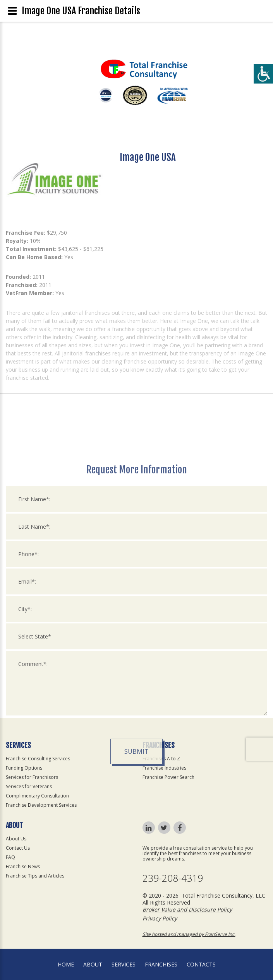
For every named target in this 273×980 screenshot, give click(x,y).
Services (124, 964)
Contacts (201, 964)
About (93, 964)
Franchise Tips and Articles (35, 876)
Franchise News (23, 866)
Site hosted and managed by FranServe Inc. (189, 934)
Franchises (161, 964)
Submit (136, 849)
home (66, 964)
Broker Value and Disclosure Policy (187, 909)
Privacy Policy (160, 918)
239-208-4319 (173, 878)
